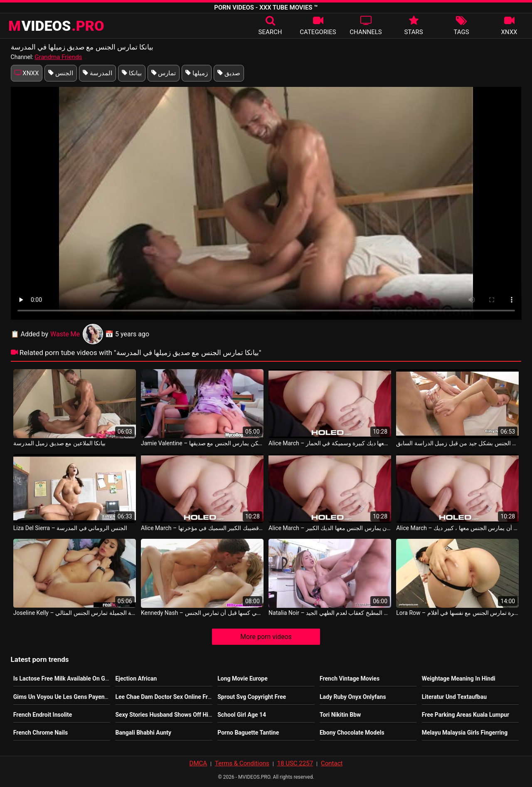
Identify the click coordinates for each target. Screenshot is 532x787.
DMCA (198, 763)
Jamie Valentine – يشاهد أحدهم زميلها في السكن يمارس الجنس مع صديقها (202, 443)
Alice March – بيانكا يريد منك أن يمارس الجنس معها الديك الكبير (330, 528)
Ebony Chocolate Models (352, 733)
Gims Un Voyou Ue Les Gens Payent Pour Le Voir (77, 697)
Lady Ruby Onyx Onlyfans (353, 697)
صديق (229, 73)
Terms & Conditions (242, 763)
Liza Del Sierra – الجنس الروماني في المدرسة (70, 528)
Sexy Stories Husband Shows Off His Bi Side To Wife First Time (197, 715)
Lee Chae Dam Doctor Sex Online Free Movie (173, 697)
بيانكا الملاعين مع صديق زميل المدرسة (59, 443)
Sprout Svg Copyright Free (252, 697)
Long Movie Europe (243, 678)
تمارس (164, 73)
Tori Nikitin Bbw (340, 715)
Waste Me (77, 334)
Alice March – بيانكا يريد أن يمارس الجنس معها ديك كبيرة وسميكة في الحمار (330, 443)
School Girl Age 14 (242, 715)
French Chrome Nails (41, 733)
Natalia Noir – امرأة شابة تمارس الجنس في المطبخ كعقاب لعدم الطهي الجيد (330, 613)
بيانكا (132, 73)
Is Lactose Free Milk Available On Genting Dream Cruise (86, 678)
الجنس (61, 73)
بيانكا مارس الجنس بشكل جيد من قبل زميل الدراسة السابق (457, 443)
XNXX (27, 73)
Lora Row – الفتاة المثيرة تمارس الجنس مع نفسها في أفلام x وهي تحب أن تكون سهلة (457, 613)
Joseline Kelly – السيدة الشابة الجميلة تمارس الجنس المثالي (75, 613)
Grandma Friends (58, 57)
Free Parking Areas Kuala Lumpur (465, 715)
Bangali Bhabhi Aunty (143, 733)
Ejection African (136, 678)
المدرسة (97, 73)
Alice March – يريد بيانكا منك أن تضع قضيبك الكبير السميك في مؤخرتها (202, 528)
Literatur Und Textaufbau (454, 697)
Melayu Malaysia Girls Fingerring (465, 733)
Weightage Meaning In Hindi (459, 678)
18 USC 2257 (295, 763)
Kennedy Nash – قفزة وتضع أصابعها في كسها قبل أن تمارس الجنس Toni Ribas (202, 613)
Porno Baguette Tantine (248, 733)
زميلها (197, 73)
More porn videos (266, 637)
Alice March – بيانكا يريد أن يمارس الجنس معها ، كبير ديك (457, 528)
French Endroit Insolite (43, 715)
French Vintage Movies (350, 678)
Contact (332, 763)
